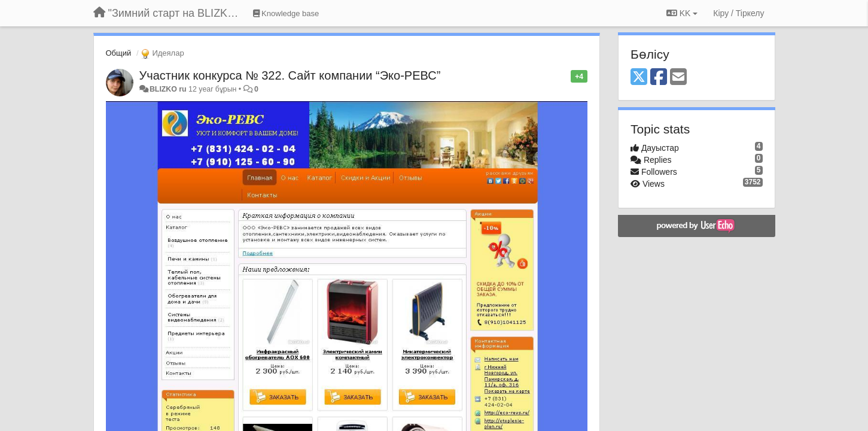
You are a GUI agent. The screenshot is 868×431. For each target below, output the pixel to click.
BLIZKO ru (169, 89)
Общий (119, 53)
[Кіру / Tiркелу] (738, 13)
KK (682, 13)
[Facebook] (659, 78)
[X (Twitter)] (639, 78)
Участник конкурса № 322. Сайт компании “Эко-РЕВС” (290, 75)
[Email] (678, 78)
